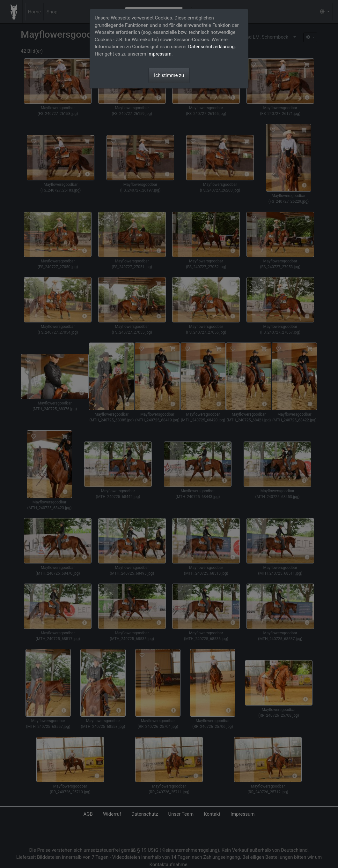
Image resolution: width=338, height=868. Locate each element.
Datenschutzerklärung (211, 47)
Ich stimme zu (169, 75)
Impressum (159, 54)
